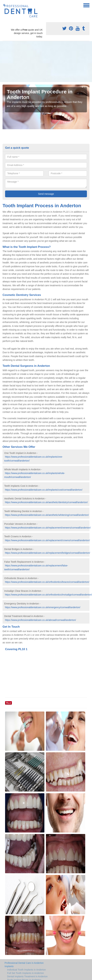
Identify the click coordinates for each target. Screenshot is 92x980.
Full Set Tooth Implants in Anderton (25, 973)
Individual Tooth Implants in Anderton (27, 970)
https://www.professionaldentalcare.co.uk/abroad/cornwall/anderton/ (40, 620)
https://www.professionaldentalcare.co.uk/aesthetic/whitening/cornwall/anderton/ (47, 515)
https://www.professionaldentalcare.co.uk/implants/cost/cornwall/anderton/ (44, 490)
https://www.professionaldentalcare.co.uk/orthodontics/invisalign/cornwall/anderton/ (48, 595)
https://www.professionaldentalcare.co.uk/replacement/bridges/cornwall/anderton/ (48, 553)
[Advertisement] (34, 62)
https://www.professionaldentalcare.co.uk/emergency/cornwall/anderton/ (43, 607)
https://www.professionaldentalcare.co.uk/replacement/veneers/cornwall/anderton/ (48, 528)
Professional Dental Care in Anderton (24, 963)
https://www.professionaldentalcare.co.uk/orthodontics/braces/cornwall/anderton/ (47, 582)
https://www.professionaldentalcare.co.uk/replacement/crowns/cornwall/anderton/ (47, 540)
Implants (9, 966)
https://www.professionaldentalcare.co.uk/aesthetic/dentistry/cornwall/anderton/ (46, 502)
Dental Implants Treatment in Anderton (27, 976)
